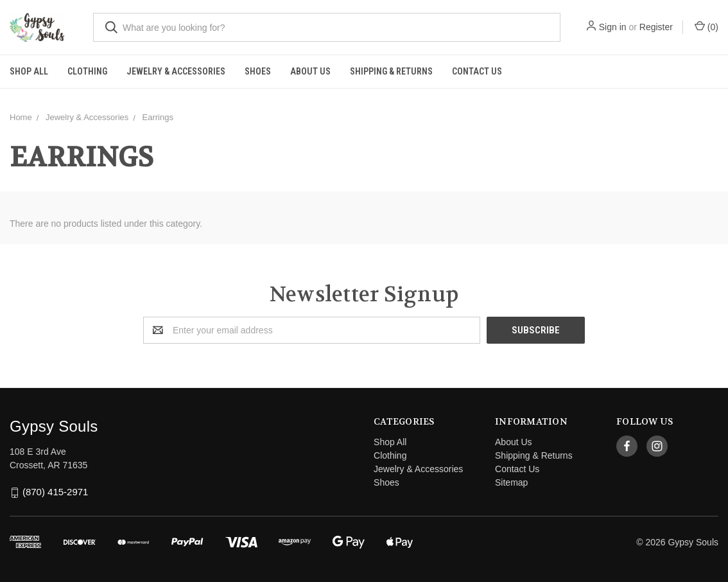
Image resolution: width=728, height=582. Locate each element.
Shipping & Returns (391, 71)
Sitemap (511, 482)
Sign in (613, 27)
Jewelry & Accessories (176, 71)
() (706, 26)
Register (656, 27)
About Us (310, 71)
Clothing (87, 71)
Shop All (29, 71)
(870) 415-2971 (56, 492)
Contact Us (477, 71)
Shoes (258, 71)
